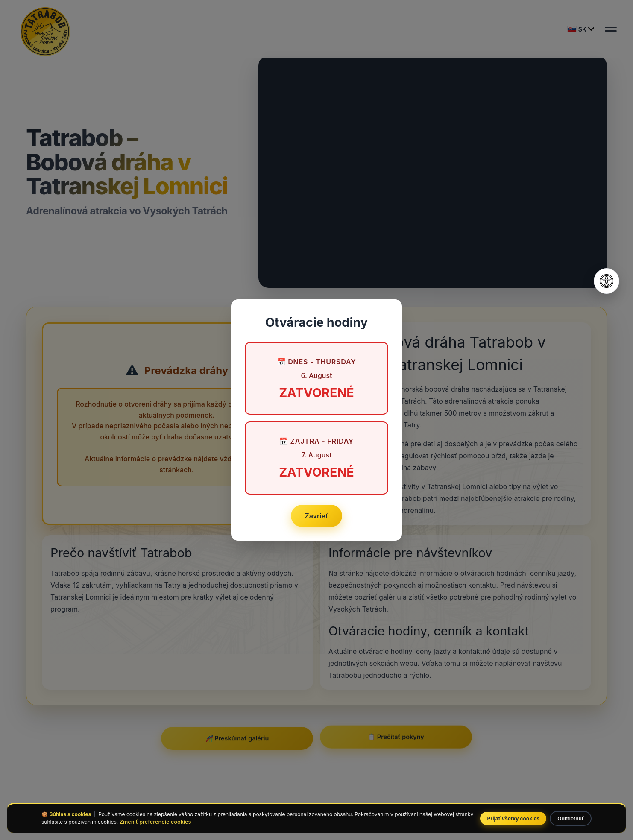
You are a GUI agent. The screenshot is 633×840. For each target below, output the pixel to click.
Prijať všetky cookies (513, 818)
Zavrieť (316, 516)
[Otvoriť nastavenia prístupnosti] (607, 281)
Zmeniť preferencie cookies (155, 822)
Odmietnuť (571, 818)
